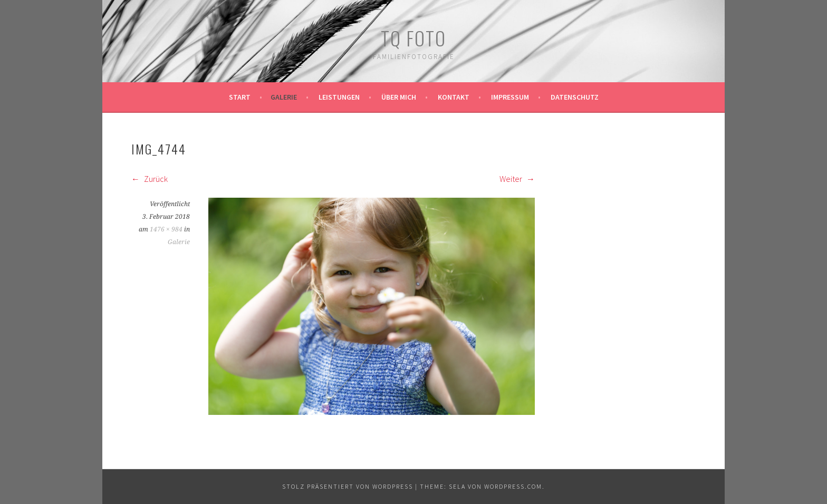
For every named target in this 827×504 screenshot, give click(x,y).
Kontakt (454, 97)
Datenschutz (575, 97)
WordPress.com (513, 486)
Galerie (284, 97)
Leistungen (339, 97)
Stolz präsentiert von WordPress (348, 486)
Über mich (399, 97)
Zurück (150, 179)
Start (240, 97)
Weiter (517, 179)
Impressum (510, 97)
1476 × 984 (166, 229)
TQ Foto (413, 38)
